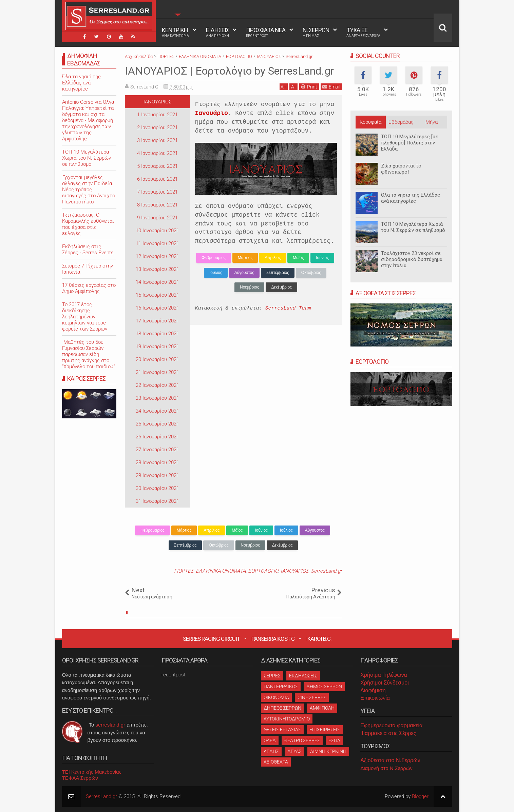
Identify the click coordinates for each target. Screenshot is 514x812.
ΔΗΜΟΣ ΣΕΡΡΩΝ (324, 687)
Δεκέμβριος (281, 287)
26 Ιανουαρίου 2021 (157, 437)
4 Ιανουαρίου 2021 (157, 153)
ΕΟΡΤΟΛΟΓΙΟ (263, 571)
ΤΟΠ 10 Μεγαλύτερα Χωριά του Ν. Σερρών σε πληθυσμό (413, 227)
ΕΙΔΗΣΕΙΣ (217, 32)
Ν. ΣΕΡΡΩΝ (316, 32)
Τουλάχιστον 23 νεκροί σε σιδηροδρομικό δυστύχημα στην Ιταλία (412, 259)
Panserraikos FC (273, 639)
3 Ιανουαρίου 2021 (157, 140)
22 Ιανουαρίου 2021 (157, 385)
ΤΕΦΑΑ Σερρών (80, 778)
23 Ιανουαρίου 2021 (157, 398)
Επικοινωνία (375, 698)
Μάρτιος (245, 258)
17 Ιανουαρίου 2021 (157, 321)
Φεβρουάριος (214, 258)
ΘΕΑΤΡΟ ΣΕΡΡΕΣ (302, 740)
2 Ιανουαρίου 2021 (157, 127)
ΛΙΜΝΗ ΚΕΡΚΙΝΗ (328, 751)
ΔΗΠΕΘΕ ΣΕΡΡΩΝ (282, 708)
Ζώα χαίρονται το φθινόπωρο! (401, 169)
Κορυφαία (370, 122)
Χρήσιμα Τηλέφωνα (384, 675)
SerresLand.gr (326, 571)
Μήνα (432, 122)
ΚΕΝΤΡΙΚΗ (175, 32)
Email (331, 87)
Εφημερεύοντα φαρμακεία (391, 725)
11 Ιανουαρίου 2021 (157, 243)
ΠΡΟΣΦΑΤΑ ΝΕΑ (266, 32)
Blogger (420, 796)
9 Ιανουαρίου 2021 (157, 218)
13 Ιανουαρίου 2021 (157, 269)
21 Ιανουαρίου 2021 (157, 372)
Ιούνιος (322, 258)
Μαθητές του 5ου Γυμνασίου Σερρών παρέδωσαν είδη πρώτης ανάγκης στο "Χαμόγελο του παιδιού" (88, 354)
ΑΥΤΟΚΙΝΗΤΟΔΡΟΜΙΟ (287, 719)
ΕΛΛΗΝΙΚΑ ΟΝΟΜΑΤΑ (221, 571)
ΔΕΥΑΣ (294, 751)
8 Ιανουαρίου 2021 (157, 205)
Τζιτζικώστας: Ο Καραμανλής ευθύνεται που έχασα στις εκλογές (88, 224)
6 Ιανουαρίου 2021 (157, 179)
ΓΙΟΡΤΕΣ (184, 571)
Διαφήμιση (373, 690)
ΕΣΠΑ (334, 740)
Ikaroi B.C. (319, 639)
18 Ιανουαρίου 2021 (157, 334)
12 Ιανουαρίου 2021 (157, 256)
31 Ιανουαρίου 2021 (157, 501)
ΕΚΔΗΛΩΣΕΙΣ (303, 676)
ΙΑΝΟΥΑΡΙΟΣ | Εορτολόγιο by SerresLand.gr (230, 71)
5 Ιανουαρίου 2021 (157, 166)
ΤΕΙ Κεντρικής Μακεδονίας (92, 772)
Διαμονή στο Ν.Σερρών (386, 768)
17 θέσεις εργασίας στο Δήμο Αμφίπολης (89, 288)
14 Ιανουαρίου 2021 (157, 282)
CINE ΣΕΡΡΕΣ (312, 697)
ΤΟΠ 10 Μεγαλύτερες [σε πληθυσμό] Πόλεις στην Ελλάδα (410, 143)
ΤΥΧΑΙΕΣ (363, 32)
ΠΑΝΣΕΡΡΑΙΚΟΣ (281, 687)
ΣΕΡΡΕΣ (272, 676)
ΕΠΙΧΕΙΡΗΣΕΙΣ (325, 730)
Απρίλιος (273, 258)
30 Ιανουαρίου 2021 (157, 488)
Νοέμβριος (249, 287)
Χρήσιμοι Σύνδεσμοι (384, 683)
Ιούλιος (216, 273)
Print (309, 87)
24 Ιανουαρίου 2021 (157, 411)
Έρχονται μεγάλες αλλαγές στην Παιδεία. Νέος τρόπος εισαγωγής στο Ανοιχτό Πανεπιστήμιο (89, 190)
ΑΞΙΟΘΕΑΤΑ (276, 762)
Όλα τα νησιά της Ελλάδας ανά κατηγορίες (411, 198)
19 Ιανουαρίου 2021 (157, 346)
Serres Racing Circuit (211, 639)
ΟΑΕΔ (270, 740)
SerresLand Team (288, 308)
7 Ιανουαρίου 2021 (157, 192)
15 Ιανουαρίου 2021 (157, 295)
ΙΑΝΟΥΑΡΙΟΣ (157, 102)
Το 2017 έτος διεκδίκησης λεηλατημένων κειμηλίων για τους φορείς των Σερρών (85, 317)
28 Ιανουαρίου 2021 (157, 462)
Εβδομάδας (401, 122)
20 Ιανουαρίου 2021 (157, 359)
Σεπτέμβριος (278, 273)
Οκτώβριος (311, 273)
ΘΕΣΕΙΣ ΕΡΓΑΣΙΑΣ (282, 730)
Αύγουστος (244, 273)
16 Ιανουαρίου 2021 (157, 308)
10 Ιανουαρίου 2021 (157, 231)
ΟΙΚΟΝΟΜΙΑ (276, 697)
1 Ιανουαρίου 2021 (157, 115)
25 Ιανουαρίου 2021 (157, 424)
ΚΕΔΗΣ (271, 751)
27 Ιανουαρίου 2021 (157, 450)
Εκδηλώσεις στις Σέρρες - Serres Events (88, 250)
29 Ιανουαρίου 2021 (157, 475)
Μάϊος (298, 258)
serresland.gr (111, 725)
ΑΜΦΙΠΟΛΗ (322, 708)
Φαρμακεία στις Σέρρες (388, 733)
